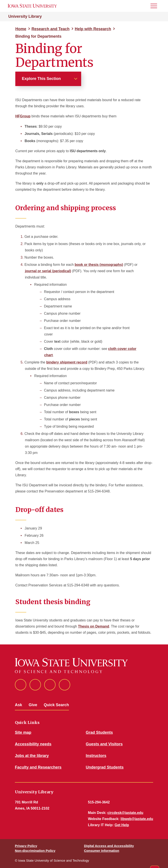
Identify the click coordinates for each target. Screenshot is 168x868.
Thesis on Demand (93, 626)
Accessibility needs (33, 744)
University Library (25, 16)
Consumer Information (102, 851)
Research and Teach (51, 29)
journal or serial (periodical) (48, 271)
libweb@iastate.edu (137, 819)
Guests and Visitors (104, 744)
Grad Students (99, 732)
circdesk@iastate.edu (125, 813)
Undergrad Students (105, 767)
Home (21, 29)
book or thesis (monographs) (99, 265)
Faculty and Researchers (38, 767)
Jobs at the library (32, 756)
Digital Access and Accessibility (109, 846)
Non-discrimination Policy (35, 851)
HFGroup (23, 116)
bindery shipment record (67, 362)
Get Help (122, 825)
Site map (23, 732)
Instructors (96, 756)
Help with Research (93, 29)
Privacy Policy (26, 846)
